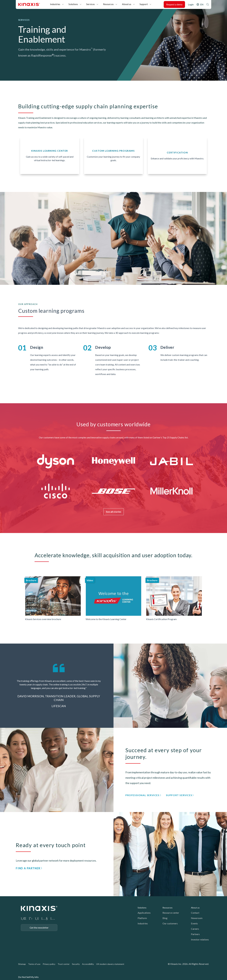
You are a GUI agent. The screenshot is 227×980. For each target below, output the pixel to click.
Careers (195, 929)
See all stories (114, 512)
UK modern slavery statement (110, 964)
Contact (195, 913)
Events (194, 923)
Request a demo (174, 4)
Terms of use (34, 964)
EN (202, 4)
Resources (108, 4)
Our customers (170, 923)
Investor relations (200, 939)
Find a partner (28, 868)
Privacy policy (49, 964)
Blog (165, 918)
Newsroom (197, 918)
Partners (195, 934)
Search (208, 4)
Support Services (179, 795)
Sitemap (22, 964)
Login (191, 4)
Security (76, 964)
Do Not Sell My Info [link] (28, 977)
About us (127, 4)
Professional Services (142, 795)
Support (144, 4)
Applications (144, 913)
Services (90, 4)
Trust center (64, 964)
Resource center (171, 913)
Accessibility (88, 964)
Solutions (73, 4)
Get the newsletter (39, 928)
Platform (142, 918)
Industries (55, 4)
